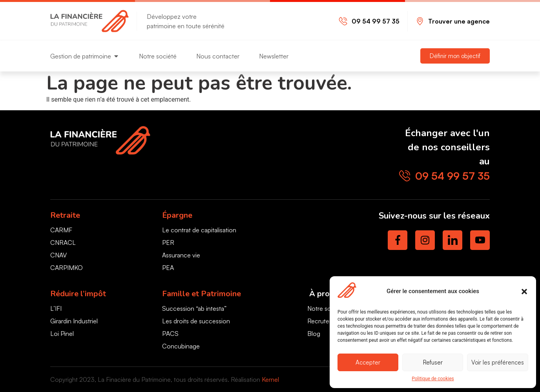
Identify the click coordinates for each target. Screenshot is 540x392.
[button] (524, 292)
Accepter (368, 362)
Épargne (177, 215)
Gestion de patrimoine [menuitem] (81, 56)
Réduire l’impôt (78, 294)
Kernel (270, 379)
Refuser (433, 362)
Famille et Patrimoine (202, 294)
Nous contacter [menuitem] (218, 56)
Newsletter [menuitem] (274, 56)
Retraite (65, 215)
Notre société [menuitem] (158, 56)
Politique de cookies (433, 379)
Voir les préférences (498, 362)
